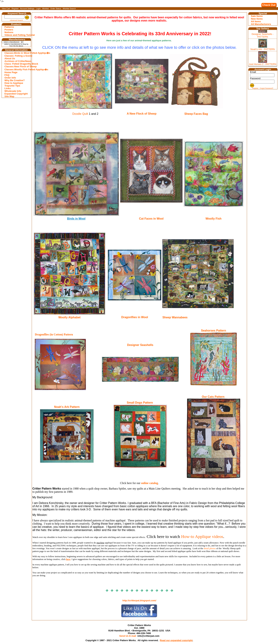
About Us (10, 58)
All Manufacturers (261, 24)
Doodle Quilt (80, 114)
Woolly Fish (213, 219)
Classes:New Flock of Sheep (17, 66)
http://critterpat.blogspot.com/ (139, 600)
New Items (257, 19)
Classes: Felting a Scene (17, 56)
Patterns (9, 27)
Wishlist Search (69, 9)
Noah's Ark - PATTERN (262, 49)
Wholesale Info (13, 91)
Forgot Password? (267, 88)
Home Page (11, 72)
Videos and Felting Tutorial (17, 35)
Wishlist (46, 9)
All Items (256, 21)
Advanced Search (16, 20)
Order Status (56, 9)
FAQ (7, 75)
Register (15, 9)
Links (8, 88)
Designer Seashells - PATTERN (263, 35)
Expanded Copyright (16, 94)
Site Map (9, 96)
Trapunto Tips (12, 86)
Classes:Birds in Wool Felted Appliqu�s (17, 53)
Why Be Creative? (15, 80)
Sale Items (257, 16)
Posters (9, 30)
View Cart (6, 9)
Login (38, 9)
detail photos (210, 548)
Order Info (10, 78)
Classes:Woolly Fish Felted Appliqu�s (17, 69)
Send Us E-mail (128, 636)
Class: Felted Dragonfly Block (17, 64)
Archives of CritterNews (17, 61)
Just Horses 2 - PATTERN (263, 64)
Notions (9, 32)
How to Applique (14, 83)
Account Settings (27, 9)
